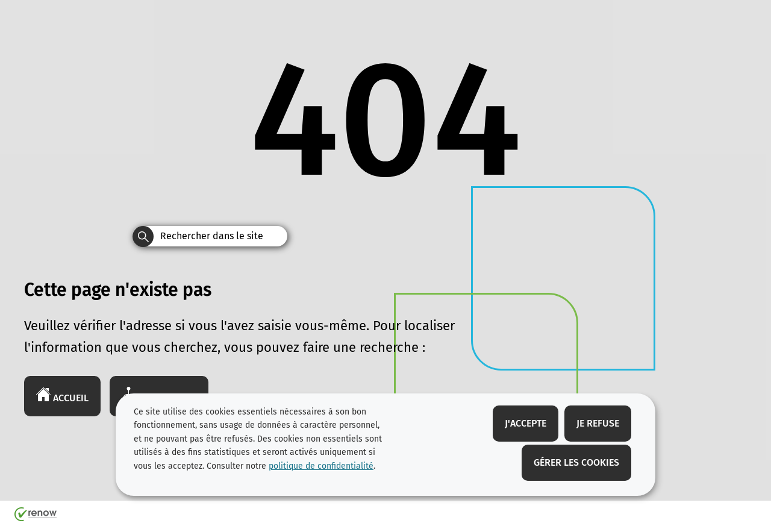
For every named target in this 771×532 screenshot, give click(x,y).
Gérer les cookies (576, 462)
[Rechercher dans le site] (143, 236)
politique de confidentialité (321, 466)
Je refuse (598, 423)
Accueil (62, 395)
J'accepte (526, 423)
